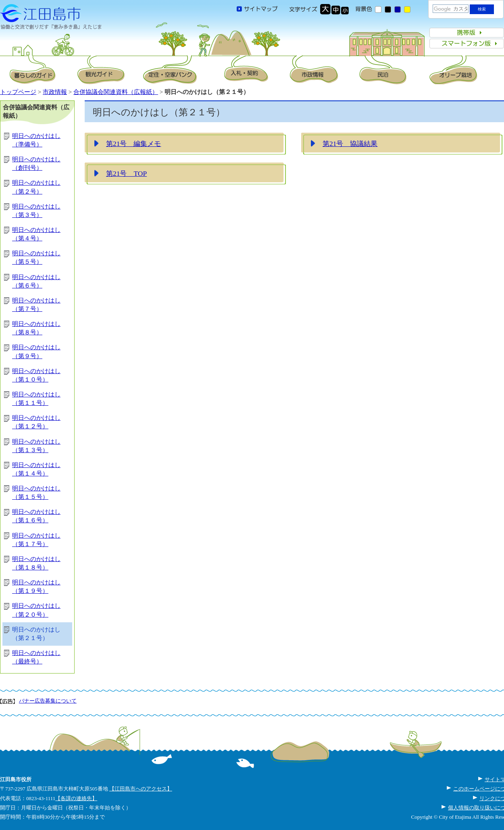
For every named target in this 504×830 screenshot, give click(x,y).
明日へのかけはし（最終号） (36, 657)
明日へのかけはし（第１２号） (36, 422)
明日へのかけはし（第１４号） (36, 469)
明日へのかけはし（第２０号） (36, 610)
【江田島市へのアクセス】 (141, 789)
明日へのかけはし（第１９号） (36, 587)
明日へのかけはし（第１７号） (36, 540)
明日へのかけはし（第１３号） (36, 446)
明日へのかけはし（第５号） (36, 258)
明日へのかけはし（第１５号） (36, 493)
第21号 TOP (126, 173)
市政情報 (55, 92)
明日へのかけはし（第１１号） (36, 399)
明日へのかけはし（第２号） (36, 187)
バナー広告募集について (48, 701)
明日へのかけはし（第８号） (36, 328)
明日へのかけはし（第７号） (36, 305)
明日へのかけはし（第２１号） (36, 634)
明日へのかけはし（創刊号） (36, 164)
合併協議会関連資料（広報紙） (116, 92)
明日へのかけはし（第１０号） (36, 375)
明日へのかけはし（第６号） (36, 281)
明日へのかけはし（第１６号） (36, 516)
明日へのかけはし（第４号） (36, 234)
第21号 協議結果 (350, 144)
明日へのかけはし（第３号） (36, 211)
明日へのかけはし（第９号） (36, 351)
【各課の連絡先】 (76, 798)
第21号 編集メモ (133, 144)
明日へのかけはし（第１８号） (36, 563)
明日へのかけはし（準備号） (36, 140)
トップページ (18, 92)
